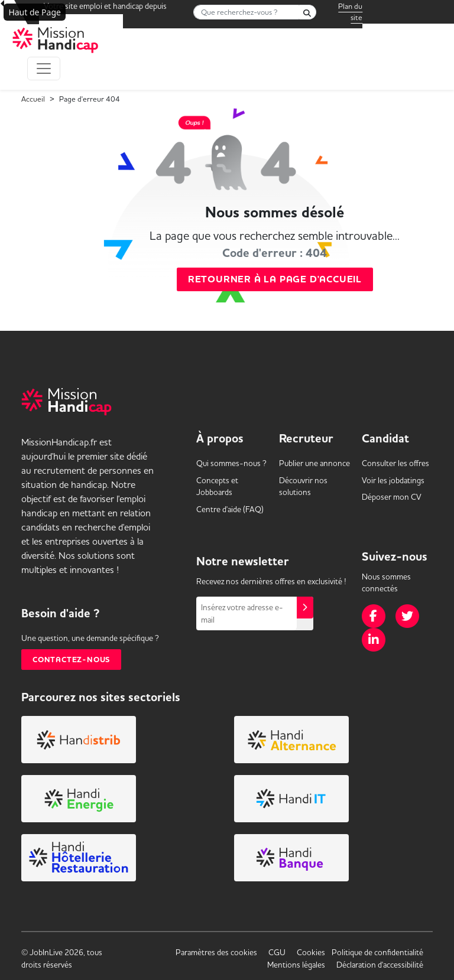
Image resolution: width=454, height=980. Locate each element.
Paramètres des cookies (216, 952)
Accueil (33, 99)
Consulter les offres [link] (395, 463)
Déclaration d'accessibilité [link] (380, 965)
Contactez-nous (71, 660)
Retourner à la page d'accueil (275, 279)
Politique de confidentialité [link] (377, 952)
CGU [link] (277, 952)
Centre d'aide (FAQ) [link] (230, 509)
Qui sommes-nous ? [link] (231, 463)
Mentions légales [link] (296, 965)
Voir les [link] (393, 480)
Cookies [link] (311, 952)
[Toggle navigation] (44, 69)
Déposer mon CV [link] (392, 497)
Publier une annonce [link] (314, 463)
